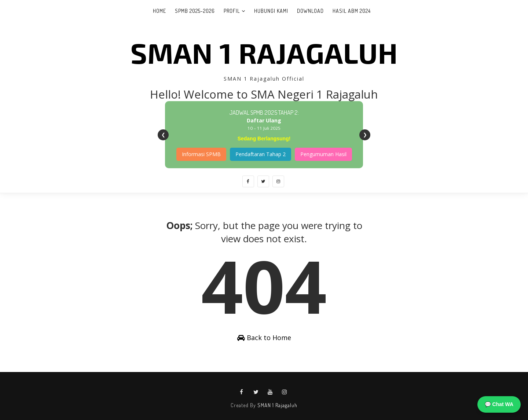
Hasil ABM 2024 (352, 11)
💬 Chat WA (499, 404)
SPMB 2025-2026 (195, 11)
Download (310, 11)
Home (159, 11)
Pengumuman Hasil (323, 154)
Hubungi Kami (271, 11)
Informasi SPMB (201, 154)
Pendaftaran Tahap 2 (261, 154)
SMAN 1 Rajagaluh (264, 52)
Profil (232, 11)
